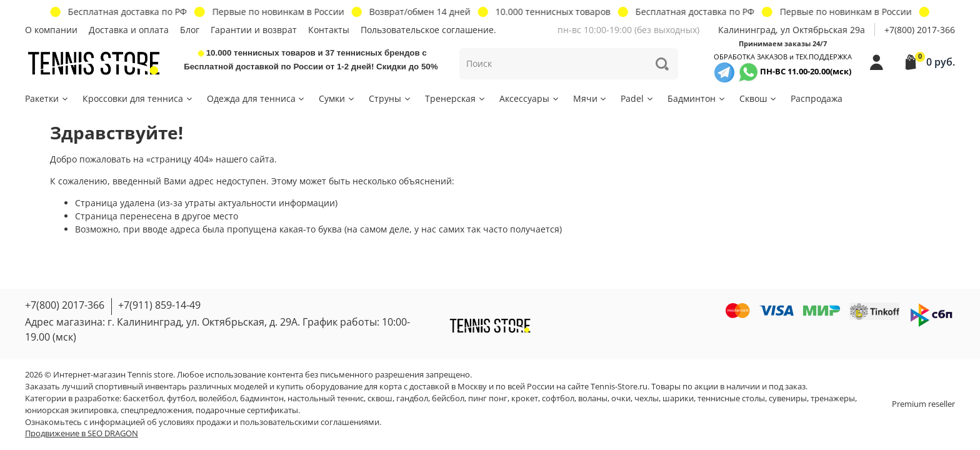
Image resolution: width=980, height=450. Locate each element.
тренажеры (833, 398)
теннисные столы (731, 398)
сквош (380, 398)
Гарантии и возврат (254, 30)
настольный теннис (326, 398)
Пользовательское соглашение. (428, 30)
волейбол (217, 398)
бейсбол (448, 398)
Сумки (337, 98)
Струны (390, 98)
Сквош (758, 98)
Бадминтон (697, 98)
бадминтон (262, 398)
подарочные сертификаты (247, 410)
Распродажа (817, 98)
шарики (678, 398)
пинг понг (488, 398)
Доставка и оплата (129, 30)
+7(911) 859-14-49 (159, 305)
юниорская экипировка (71, 410)
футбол (181, 398)
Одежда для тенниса (257, 98)
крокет (525, 398)
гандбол (412, 398)
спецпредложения (156, 410)
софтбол (558, 398)
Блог (190, 30)
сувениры (788, 398)
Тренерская (456, 98)
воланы (593, 398)
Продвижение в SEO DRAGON (82, 433)
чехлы (647, 398)
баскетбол (143, 398)
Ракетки (47, 98)
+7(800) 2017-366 (920, 30)
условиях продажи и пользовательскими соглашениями (269, 422)
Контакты (329, 30)
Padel (637, 98)
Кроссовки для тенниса (138, 98)
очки (621, 398)
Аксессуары (530, 98)
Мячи (591, 98)
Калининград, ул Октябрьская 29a (792, 30)
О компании (51, 30)
